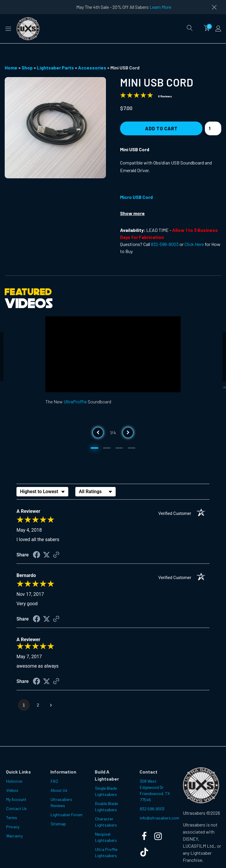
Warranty (14, 836)
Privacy (13, 827)
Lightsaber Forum (67, 815)
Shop (27, 68)
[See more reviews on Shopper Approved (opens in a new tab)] (56, 555)
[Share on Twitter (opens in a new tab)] (46, 555)
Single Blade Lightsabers (106, 791)
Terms (12, 818)
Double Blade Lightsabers (107, 807)
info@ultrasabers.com (158, 818)
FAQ (54, 781)
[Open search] (190, 28)
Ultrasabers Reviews (61, 802)
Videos (12, 790)
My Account (16, 799)
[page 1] (24, 705)
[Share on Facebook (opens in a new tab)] (36, 555)
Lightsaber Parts (55, 68)
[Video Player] (113, 354)
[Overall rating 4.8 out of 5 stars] (137, 96)
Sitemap (58, 824)
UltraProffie (75, 401)
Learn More (160, 7)
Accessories (92, 68)
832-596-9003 (165, 244)
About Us (59, 790)
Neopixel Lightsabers (106, 837)
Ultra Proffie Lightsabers (106, 852)
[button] (8, 29)
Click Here (194, 244)
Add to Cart (161, 128)
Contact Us (16, 808)
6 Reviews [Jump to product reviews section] (165, 96)
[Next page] (51, 705)
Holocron (14, 781)
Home (11, 68)
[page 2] (38, 705)
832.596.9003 (152, 809)
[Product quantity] (213, 128)
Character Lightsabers (106, 822)
